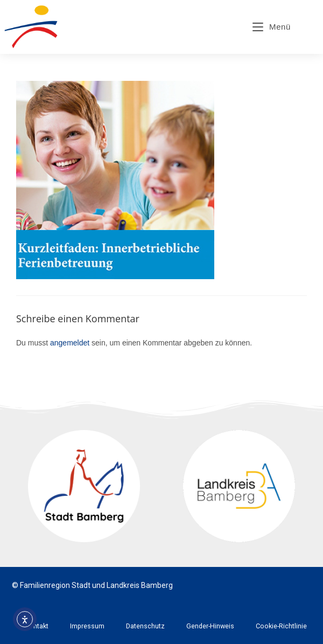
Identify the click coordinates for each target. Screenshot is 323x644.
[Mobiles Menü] (272, 27)
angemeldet (70, 343)
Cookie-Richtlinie (281, 626)
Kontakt (37, 626)
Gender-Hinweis (210, 626)
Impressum (87, 626)
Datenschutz (145, 626)
